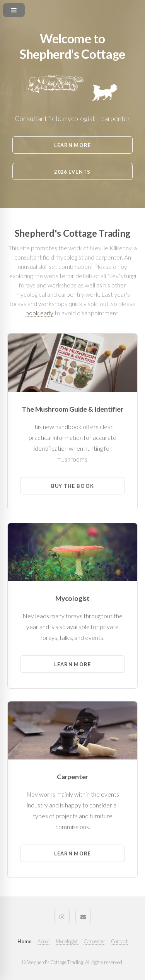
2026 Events (72, 172)
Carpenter (94, 941)
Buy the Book (72, 486)
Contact (119, 941)
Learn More (73, 145)
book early (39, 313)
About (44, 941)
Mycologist (67, 941)
